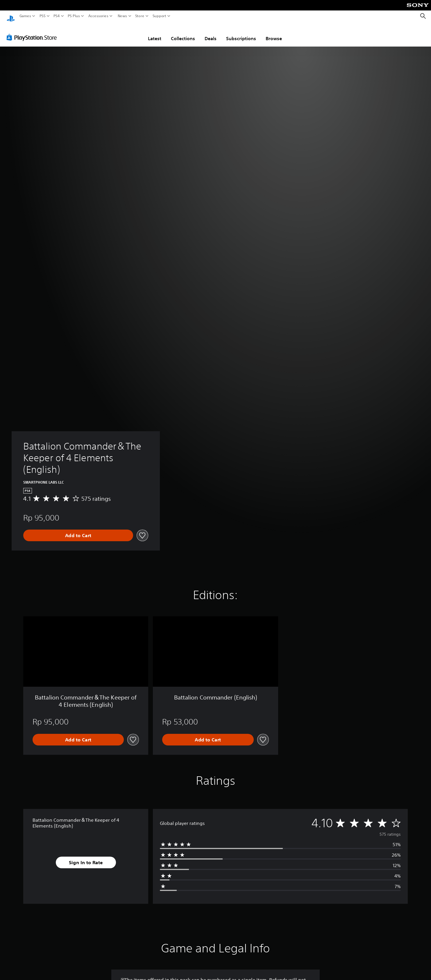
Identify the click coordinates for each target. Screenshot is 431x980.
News (122, 16)
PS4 (57, 16)
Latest (155, 33)
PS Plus (74, 16)
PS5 (43, 16)
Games (25, 16)
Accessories (98, 16)
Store (140, 16)
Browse (274, 33)
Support (160, 16)
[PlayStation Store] (33, 32)
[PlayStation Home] (11, 16)
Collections (183, 33)
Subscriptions (241, 33)
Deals (211, 33)
